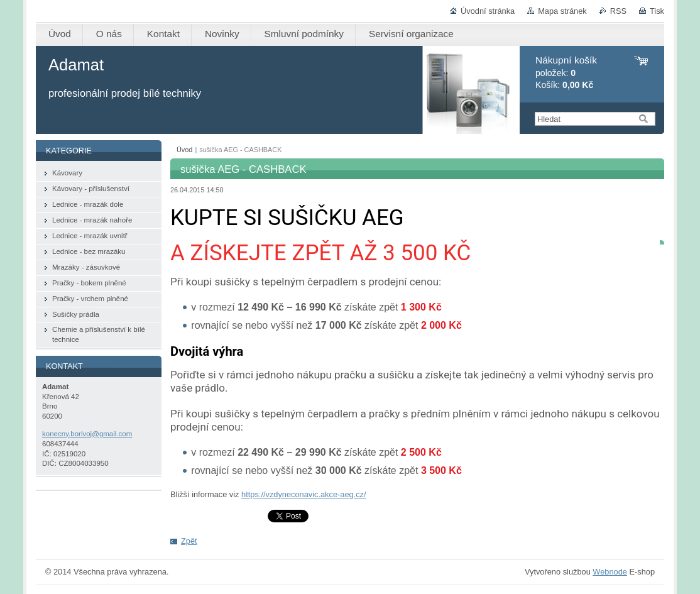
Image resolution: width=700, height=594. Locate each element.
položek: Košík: (566, 73)
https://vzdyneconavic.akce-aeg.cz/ (304, 494)
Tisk (657, 11)
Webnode (610, 572)
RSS (618, 11)
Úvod (184, 150)
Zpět (189, 541)
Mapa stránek (562, 11)
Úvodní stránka (488, 11)
